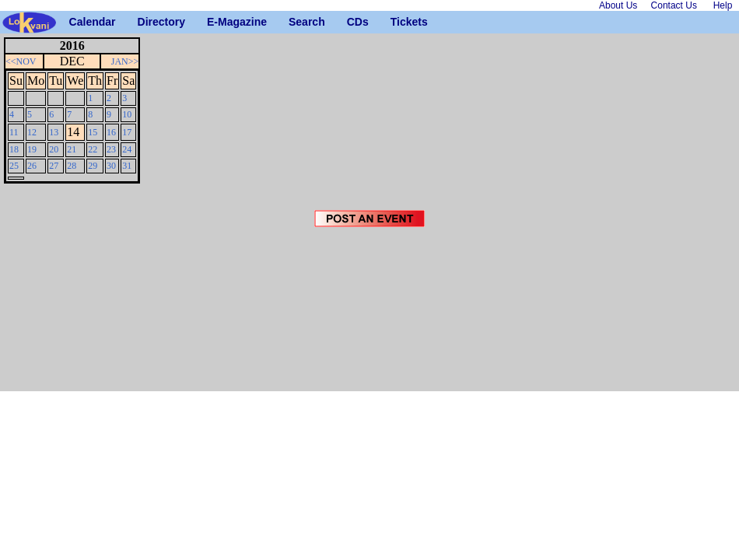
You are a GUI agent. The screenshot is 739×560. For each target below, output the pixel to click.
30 (111, 166)
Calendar (75, 22)
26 (32, 166)
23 (111, 149)
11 (14, 132)
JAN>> (125, 61)
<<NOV (21, 61)
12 (32, 132)
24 (127, 149)
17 (127, 132)
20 (54, 149)
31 (127, 166)
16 (111, 132)
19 (32, 149)
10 (127, 114)
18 (14, 149)
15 (93, 132)
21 (72, 149)
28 (72, 166)
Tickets (396, 22)
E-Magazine (213, 22)
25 (14, 166)
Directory (144, 22)
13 (54, 132)
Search (294, 22)
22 (93, 149)
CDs (353, 22)
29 (93, 166)
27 (54, 166)
